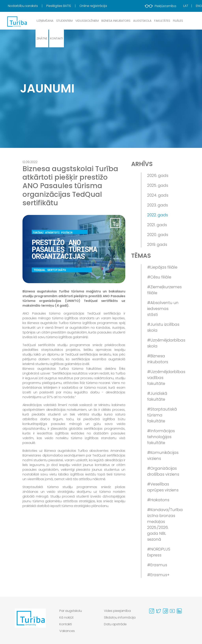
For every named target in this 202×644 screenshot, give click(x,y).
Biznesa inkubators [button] (116, 21)
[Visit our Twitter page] (159, 611)
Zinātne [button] (42, 38)
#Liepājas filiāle (162, 267)
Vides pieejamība (117, 611)
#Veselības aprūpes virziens (163, 487)
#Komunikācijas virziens (163, 455)
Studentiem (64, 21)
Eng (199, 6)
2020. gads (158, 235)
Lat (186, 6)
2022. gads (158, 215)
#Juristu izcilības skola (163, 327)
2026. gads (158, 175)
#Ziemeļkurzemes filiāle (163, 290)
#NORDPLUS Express (159, 552)
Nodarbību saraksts (23, 6)
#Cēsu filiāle (159, 277)
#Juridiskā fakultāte (157, 396)
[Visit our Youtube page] (172, 611)
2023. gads (158, 205)
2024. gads (158, 195)
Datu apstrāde (115, 624)
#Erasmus (157, 565)
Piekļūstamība (160, 6)
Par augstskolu (71, 611)
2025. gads (158, 185)
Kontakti (57, 38)
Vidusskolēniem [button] (87, 21)
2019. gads (157, 245)
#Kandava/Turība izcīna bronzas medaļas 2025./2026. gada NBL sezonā (163, 525)
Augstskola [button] (142, 21)
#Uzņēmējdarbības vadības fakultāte (163, 378)
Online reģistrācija (93, 6)
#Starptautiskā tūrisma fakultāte (162, 415)
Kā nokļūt (66, 617)
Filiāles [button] (178, 21)
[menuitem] (27, 6)
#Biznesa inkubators (158, 359)
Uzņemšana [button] (45, 21)
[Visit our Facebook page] (165, 611)
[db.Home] (17, 21)
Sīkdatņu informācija (120, 617)
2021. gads (157, 225)
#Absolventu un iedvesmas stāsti (163, 309)
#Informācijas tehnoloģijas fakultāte (161, 437)
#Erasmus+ (158, 575)
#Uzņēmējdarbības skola (163, 343)
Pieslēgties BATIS (59, 6)
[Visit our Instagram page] (152, 611)
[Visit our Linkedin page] (179, 611)
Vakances (67, 631)
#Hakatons (158, 500)
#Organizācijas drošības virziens (163, 471)
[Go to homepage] (30, 622)
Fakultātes (162, 21)
